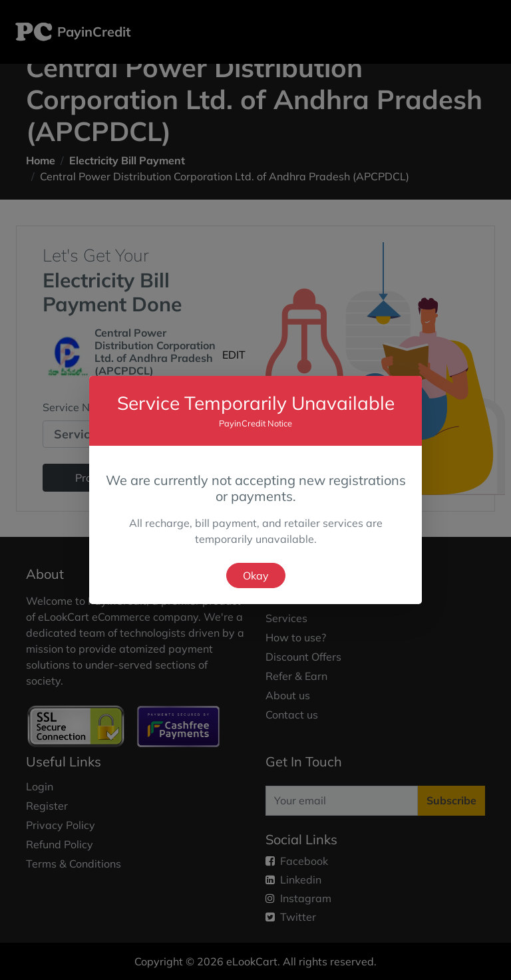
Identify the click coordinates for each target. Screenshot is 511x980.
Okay (256, 575)
